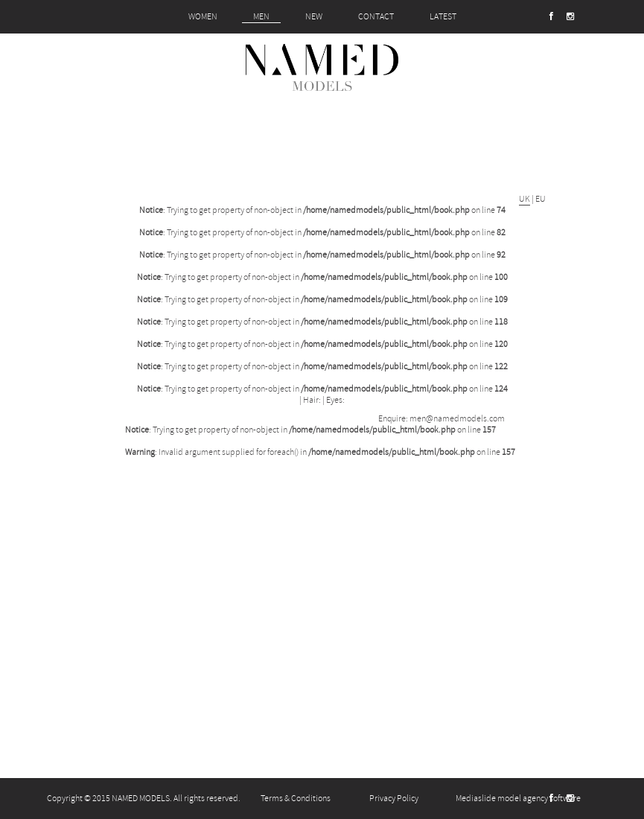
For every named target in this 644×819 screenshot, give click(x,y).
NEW (314, 17)
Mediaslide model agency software (518, 799)
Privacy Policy (394, 799)
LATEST (443, 17)
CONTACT (376, 17)
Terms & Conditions (296, 799)
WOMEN (203, 17)
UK (525, 199)
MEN (261, 17)
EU (541, 199)
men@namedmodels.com (457, 419)
